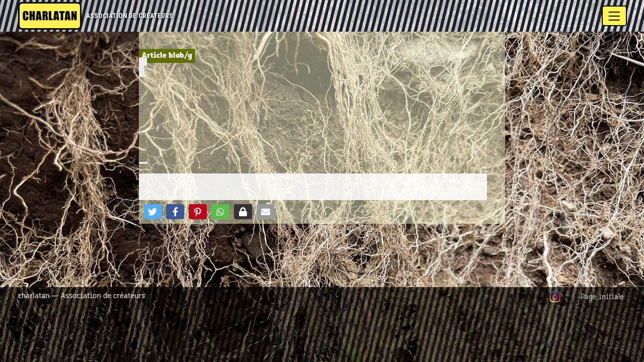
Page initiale (602, 297)
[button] (152, 212)
